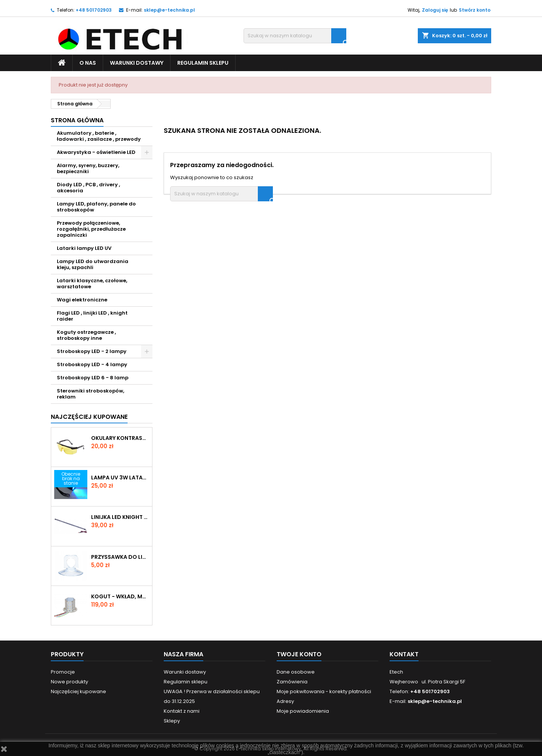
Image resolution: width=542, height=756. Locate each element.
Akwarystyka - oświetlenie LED (96, 152)
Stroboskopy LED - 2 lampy (92, 351)
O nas (88, 63)
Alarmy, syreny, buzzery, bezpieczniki (88, 168)
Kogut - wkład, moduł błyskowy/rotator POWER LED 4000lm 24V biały (120, 596)
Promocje (63, 672)
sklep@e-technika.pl (169, 10)
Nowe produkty (69, 682)
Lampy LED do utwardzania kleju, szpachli (93, 264)
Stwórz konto (475, 10)
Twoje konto (299, 654)
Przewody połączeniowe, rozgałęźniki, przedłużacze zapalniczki (91, 229)
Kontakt (404, 654)
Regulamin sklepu (203, 63)
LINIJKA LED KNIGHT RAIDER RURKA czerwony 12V (120, 517)
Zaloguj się (435, 10)
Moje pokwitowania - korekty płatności (324, 691)
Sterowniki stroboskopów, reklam (91, 394)
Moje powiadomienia (303, 711)
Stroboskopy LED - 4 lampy (92, 364)
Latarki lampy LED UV (84, 248)
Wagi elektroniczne (82, 300)
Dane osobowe (296, 672)
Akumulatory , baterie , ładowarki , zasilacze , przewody (99, 136)
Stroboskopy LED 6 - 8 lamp (93, 378)
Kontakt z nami (182, 711)
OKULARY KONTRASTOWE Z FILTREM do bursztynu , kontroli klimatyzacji (120, 438)
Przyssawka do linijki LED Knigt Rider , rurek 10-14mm (120, 557)
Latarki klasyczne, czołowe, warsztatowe (92, 284)
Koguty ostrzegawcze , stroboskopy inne (86, 335)
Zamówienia (292, 682)
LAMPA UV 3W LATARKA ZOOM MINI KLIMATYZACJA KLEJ (120, 478)
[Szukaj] (295, 36)
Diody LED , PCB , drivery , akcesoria (88, 188)
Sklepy (172, 721)
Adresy (285, 701)
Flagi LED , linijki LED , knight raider (92, 316)
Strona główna (77, 120)
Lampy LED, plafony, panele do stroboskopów (96, 207)
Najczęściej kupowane (78, 691)
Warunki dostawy (137, 63)
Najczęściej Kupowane (89, 417)
